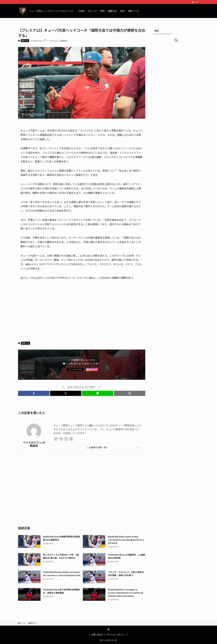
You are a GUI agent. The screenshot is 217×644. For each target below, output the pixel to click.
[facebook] (61, 439)
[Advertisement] (82, 311)
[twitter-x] (66, 439)
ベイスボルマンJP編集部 (34, 444)
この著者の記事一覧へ (97, 447)
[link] (56, 439)
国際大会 (25, 41)
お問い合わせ (97, 635)
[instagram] (71, 439)
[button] (34, 393)
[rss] (193, 2)
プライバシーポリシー (116, 635)
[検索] (197, 2)
